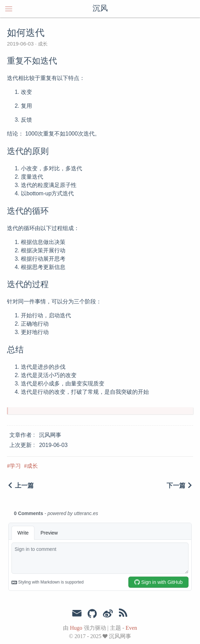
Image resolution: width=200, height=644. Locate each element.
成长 (42, 44)
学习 (15, 466)
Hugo (76, 628)
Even (131, 628)
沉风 (100, 9)
